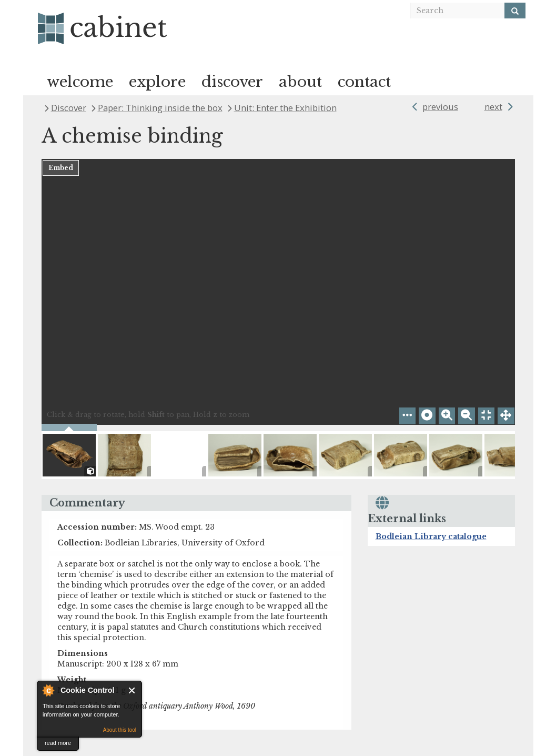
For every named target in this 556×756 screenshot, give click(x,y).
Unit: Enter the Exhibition (285, 108)
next (493, 107)
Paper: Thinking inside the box (160, 108)
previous (440, 107)
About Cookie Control (48, 690)
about (300, 82)
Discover (69, 108)
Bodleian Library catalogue (431, 536)
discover (232, 82)
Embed (61, 168)
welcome (80, 82)
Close (132, 690)
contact (364, 82)
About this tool (120, 730)
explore (157, 82)
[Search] (515, 11)
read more (58, 743)
